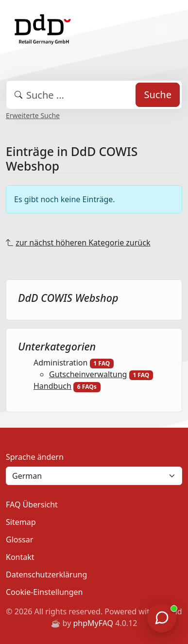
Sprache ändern (35, 457)
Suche (158, 95)
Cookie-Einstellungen (44, 592)
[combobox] (94, 95)
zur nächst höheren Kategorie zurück (83, 243)
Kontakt (20, 557)
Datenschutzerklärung (46, 574)
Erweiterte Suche (33, 115)
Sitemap (21, 522)
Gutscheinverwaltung (88, 374)
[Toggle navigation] (161, 29)
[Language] (94, 476)
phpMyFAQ (93, 623)
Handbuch (52, 386)
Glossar (19, 540)
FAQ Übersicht (32, 505)
